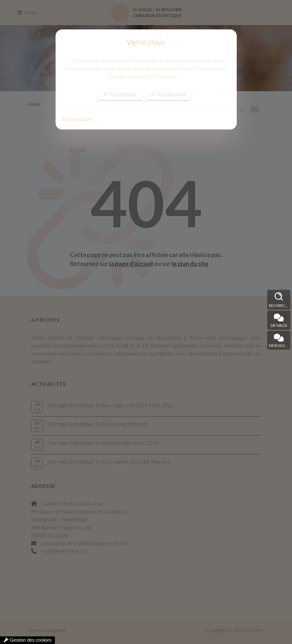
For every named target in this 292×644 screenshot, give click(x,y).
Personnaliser (78, 119)
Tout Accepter (169, 94)
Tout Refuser (120, 94)
